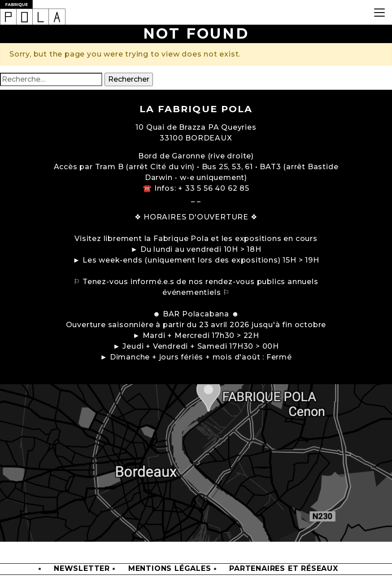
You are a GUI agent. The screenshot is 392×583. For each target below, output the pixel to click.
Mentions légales (170, 569)
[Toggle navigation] (379, 12)
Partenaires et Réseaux (284, 569)
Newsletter (82, 569)
